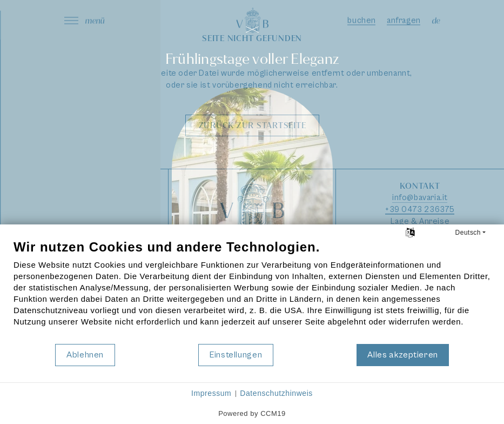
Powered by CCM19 (252, 413)
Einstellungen (236, 355)
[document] (252, 291)
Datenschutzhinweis (276, 393)
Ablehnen (85, 355)
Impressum (211, 393)
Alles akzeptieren (403, 355)
